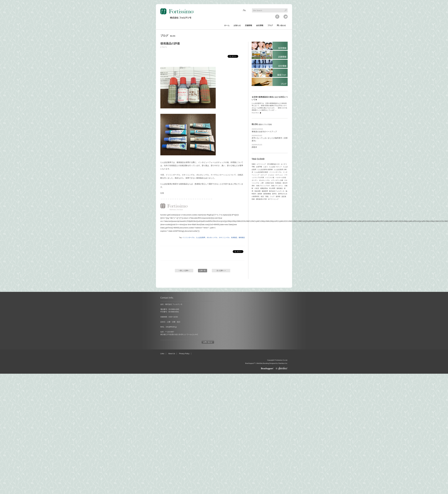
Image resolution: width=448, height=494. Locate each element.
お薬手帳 (259, 167)
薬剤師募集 (267, 194)
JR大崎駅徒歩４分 (273, 164)
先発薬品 (234, 237)
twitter (286, 17)
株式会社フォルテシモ (277, 191)
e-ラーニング (261, 164)
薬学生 (274, 194)
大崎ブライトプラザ (263, 186)
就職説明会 (264, 188)
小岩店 (257, 188)
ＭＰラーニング (273, 199)
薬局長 (278, 196)
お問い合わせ (208, 342)
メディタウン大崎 (277, 180)
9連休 (254, 164)
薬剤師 (260, 194)
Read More (255, 113)
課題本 (254, 147)
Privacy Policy (184, 354)
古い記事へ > (221, 271)
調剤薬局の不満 (261, 199)
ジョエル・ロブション (275, 175)
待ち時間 (272, 188)
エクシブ (264, 175)
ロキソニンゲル (224, 237)
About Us (172, 354)
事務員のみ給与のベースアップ (264, 132)
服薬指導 (265, 191)
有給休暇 (257, 191)
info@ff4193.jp (171, 327)
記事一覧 (203, 271)
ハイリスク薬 (270, 177)
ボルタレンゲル (212, 237)
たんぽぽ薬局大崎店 (261, 172)
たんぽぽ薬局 (201, 237)
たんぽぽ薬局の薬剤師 (265, 169)
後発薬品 (242, 237)
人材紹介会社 (269, 183)
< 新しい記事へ (184, 271)
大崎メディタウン (277, 186)
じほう (266, 167)
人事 (262, 183)
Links (162, 354)
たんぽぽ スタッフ (275, 167)
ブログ (163, 47)
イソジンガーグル (188, 237)
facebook (277, 17)
